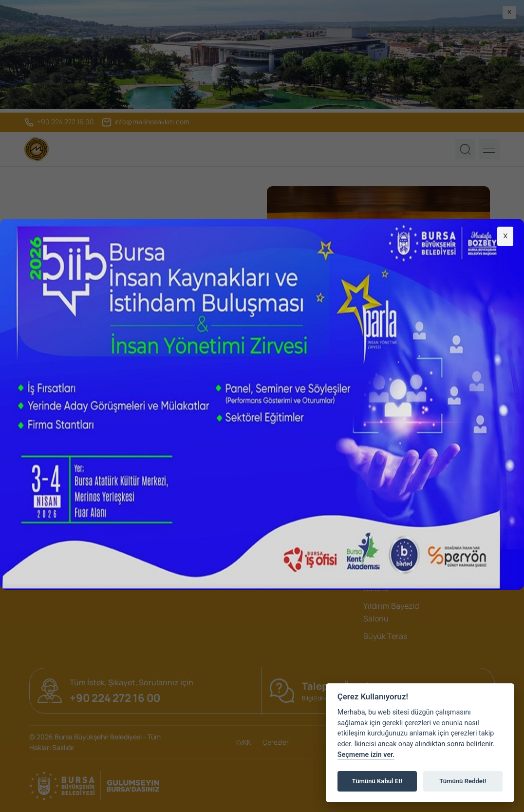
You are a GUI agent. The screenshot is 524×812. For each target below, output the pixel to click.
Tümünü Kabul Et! (377, 781)
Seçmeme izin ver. (366, 755)
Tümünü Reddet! (463, 781)
